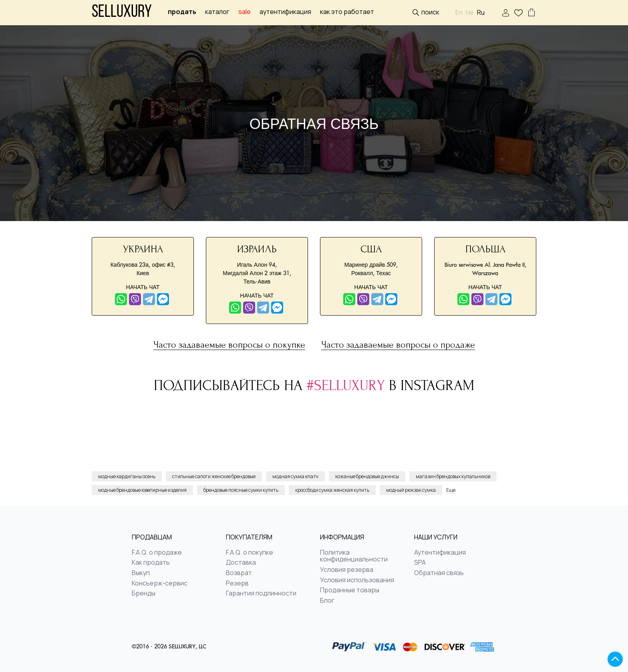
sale (245, 12)
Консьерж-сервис (160, 583)
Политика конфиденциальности (354, 556)
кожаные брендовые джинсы (367, 476)
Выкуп (141, 573)
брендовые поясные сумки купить (241, 490)
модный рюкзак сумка (411, 490)
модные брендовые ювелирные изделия (142, 490)
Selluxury (122, 13)
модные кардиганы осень (127, 476)
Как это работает (347, 12)
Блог (327, 601)
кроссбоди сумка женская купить (332, 490)
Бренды (144, 594)
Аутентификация (285, 12)
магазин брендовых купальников (453, 476)
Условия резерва (347, 570)
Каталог (217, 12)
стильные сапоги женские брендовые (214, 476)
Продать (182, 12)
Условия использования (357, 580)
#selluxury (348, 385)
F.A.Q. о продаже (157, 553)
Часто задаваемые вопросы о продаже (398, 345)
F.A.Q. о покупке (250, 553)
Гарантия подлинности (261, 594)
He (470, 13)
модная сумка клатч (295, 476)
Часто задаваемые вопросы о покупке (229, 345)
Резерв (237, 583)
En (459, 13)
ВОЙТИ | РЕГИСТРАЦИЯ (506, 13)
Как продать (151, 563)
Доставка (241, 563)
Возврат (239, 573)
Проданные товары (350, 590)
